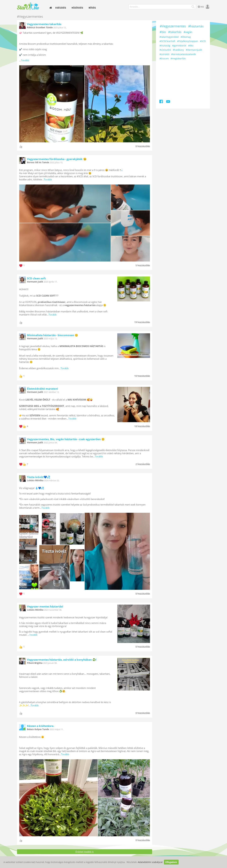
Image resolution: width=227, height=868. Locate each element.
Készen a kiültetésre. (41, 726)
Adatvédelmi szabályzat (150, 862)
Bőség (92, 8)
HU (201, 7)
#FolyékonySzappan (188, 41)
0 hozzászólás (143, 146)
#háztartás (196, 26)
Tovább (25, 60)
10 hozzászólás (142, 376)
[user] (207, 7)
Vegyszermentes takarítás (44, 24)
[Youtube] (168, 102)
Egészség (61, 8)
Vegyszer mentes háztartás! (45, 606)
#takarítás (175, 32)
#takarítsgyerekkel (169, 37)
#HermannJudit (194, 50)
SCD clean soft (36, 278)
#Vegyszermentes (173, 26)
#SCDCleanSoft (167, 41)
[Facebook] (161, 102)
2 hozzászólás (143, 464)
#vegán (188, 32)
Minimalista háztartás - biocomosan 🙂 (52, 335)
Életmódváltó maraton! (42, 389)
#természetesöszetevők (183, 54)
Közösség (77, 8)
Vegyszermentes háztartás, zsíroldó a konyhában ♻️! (62, 660)
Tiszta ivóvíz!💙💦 (39, 477)
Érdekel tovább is (85, 852)
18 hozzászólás (142, 426)
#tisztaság (165, 46)
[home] (51, 8)
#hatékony (178, 50)
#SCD (203, 41)
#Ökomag (186, 37)
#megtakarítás (178, 58)
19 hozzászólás (142, 322)
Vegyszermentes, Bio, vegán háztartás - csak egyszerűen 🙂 (66, 439)
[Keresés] (193, 7)
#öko (191, 46)
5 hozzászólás (143, 265)
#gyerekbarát (179, 46)
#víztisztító (165, 50)
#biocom (164, 58)
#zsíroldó (164, 54)
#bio (163, 32)
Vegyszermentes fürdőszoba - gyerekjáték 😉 (57, 159)
